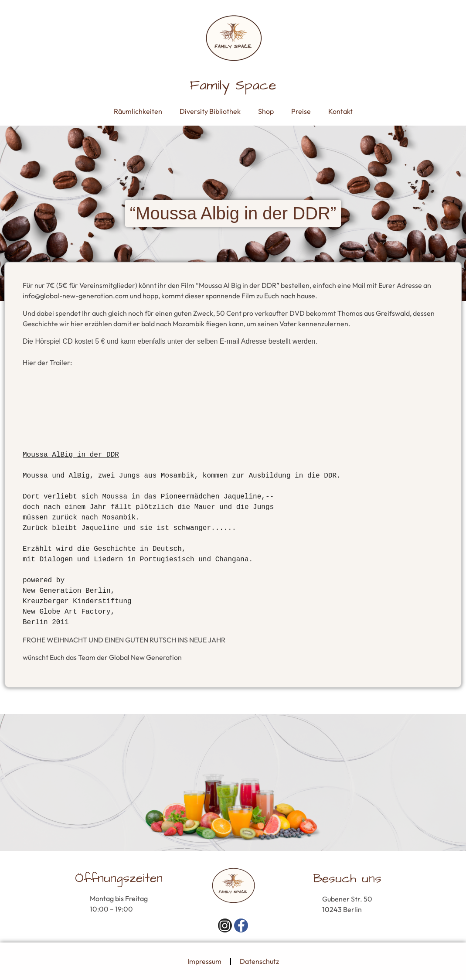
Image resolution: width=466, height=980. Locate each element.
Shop (266, 111)
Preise (301, 111)
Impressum (204, 961)
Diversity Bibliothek (210, 111)
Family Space (233, 85)
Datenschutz (259, 961)
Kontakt (340, 111)
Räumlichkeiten (138, 111)
